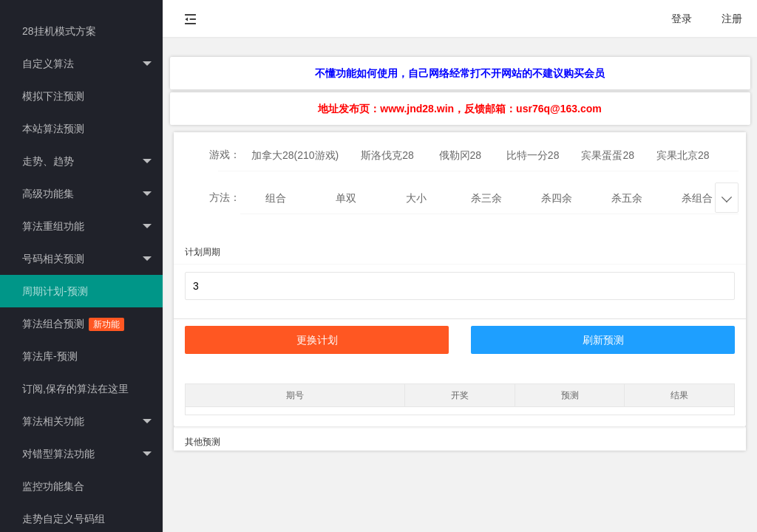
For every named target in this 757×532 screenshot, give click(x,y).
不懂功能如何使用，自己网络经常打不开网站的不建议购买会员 (460, 73)
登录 (682, 18)
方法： (225, 197)
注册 (732, 18)
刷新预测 (603, 340)
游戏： (225, 154)
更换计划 (317, 340)
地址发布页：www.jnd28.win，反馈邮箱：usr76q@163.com (459, 109)
